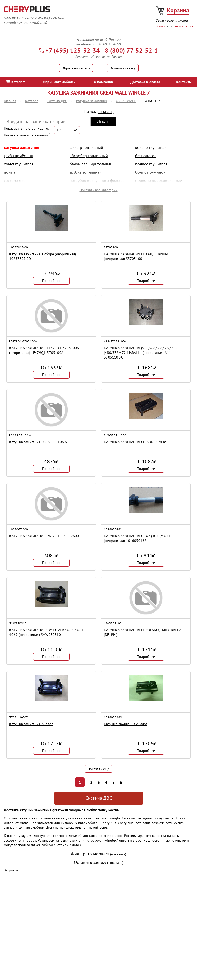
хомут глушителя (19, 164)
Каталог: (16, 82)
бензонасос (146, 156)
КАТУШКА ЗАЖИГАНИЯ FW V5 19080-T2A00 (44, 536)
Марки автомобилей (59, 82)
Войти (161, 26)
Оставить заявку (123, 68)
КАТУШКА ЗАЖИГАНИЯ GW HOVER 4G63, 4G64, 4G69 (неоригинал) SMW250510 (47, 632)
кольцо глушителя (151, 147)
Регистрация (183, 26)
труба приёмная (18, 156)
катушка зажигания (22, 147)
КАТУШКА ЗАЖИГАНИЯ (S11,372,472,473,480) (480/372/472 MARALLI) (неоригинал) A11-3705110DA (140, 353)
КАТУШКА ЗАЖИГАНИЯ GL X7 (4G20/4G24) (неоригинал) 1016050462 (138, 538)
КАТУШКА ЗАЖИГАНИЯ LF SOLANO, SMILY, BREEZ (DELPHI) (142, 632)
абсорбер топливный (89, 156)
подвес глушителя (151, 164)
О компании (104, 82)
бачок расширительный (91, 164)
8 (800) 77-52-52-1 (131, 50)
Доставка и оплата (145, 82)
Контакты (184, 82)
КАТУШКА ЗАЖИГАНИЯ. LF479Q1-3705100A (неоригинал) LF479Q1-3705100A (44, 350)
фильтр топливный (86, 147)
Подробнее (51, 281)
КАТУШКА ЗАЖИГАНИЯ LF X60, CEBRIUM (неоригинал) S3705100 (136, 256)
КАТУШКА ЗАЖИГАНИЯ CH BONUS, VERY (135, 442)
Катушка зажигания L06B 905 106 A (38, 442)
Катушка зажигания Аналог (31, 724)
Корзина (178, 10)
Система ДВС (99, 798)
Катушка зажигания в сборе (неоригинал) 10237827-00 (43, 256)
